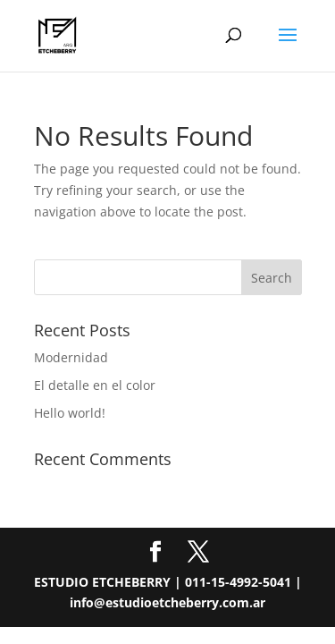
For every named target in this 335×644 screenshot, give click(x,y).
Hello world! (70, 413)
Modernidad (71, 357)
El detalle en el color (95, 385)
